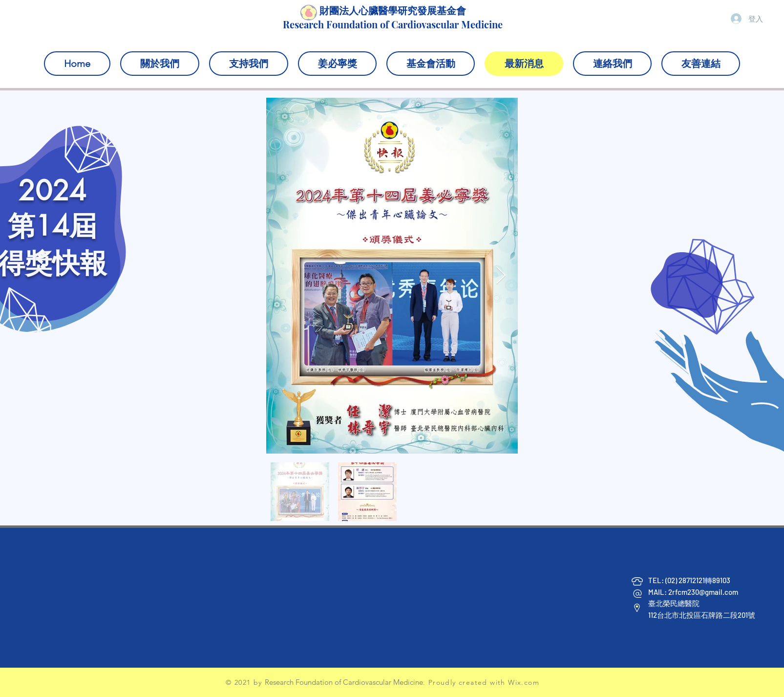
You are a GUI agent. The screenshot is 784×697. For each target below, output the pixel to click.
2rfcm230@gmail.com (703, 592)
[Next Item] (501, 276)
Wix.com (524, 682)
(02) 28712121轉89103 (699, 580)
